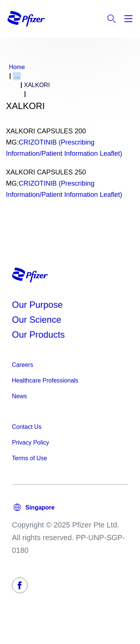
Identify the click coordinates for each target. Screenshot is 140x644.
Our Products (38, 335)
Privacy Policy (31, 442)
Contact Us (27, 427)
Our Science (37, 320)
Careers (23, 365)
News (19, 396)
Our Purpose (37, 305)
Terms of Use (29, 458)
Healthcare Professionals (45, 380)
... (17, 76)
